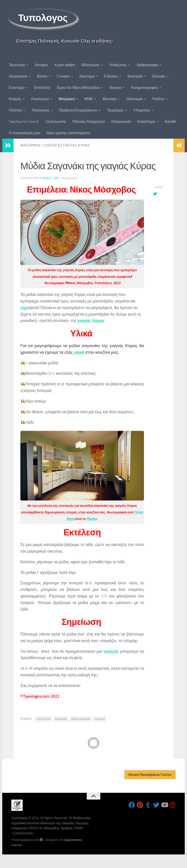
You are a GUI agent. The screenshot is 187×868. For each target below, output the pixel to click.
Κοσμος (15, 99)
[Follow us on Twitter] (156, 805)
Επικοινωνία (121, 122)
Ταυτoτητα (17, 65)
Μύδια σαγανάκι (81, 719)
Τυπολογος (43, 18)
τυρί (24, 308)
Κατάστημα (146, 122)
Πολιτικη (15, 110)
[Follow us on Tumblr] (148, 805)
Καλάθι (170, 122)
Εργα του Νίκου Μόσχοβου (78, 88)
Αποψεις (41, 65)
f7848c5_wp (49, 178)
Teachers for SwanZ (24, 122)
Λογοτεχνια (40, 99)
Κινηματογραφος (144, 88)
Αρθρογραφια (147, 65)
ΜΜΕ (89, 99)
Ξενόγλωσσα (56, 122)
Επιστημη (17, 88)
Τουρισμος (115, 110)
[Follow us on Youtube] (164, 805)
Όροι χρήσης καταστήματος (69, 133)
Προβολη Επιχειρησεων (78, 110)
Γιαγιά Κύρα (44, 719)
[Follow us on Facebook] (132, 805)
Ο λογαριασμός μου (25, 133)
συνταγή (100, 719)
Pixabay (92, 519)
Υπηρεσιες (142, 110)
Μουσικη (109, 99)
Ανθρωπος (118, 65)
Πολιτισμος (40, 110)
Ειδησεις (111, 76)
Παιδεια (158, 99)
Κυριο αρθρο (65, 65)
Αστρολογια (18, 76)
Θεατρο (115, 88)
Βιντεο (42, 76)
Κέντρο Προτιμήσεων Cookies (150, 775)
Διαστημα (87, 76)
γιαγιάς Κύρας (91, 321)
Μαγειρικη (67, 99)
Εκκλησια (135, 76)
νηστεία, (111, 651)
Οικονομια (134, 99)
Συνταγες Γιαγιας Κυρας (67, 145)
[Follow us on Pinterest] (140, 805)
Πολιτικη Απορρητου (89, 122)
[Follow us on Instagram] (173, 805)
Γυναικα (63, 76)
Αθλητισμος (91, 65)
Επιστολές (42, 88)
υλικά (79, 352)
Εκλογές (159, 76)
